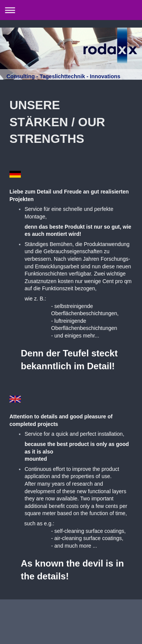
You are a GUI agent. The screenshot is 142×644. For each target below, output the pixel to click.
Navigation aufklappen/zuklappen (71, 10)
